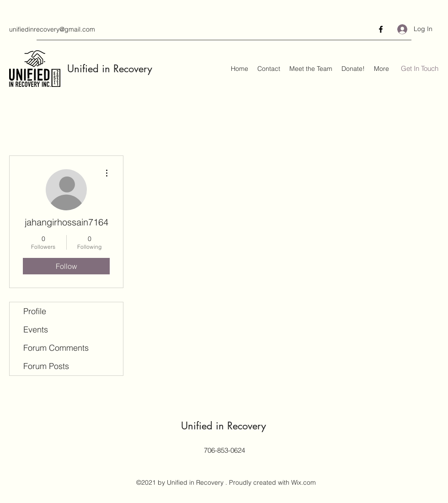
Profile (35, 311)
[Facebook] (381, 29)
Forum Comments (56, 348)
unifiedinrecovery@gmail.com (52, 29)
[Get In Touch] (420, 69)
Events (36, 329)
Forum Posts (46, 366)
